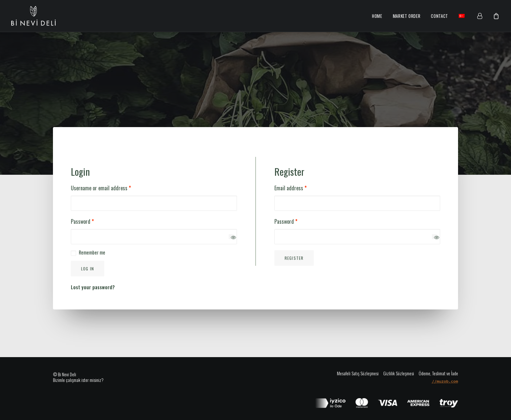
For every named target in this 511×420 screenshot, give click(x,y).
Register (294, 258)
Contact (440, 16)
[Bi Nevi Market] (33, 16)
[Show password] (231, 236)
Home (377, 16)
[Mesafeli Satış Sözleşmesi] (358, 373)
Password (82, 221)
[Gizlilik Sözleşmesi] (396, 373)
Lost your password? (93, 287)
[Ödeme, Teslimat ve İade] (436, 373)
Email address (291, 188)
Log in (88, 269)
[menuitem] (377, 16)
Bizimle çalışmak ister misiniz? (78, 380)
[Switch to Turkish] (459, 16)
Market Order (407, 16)
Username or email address (101, 188)
